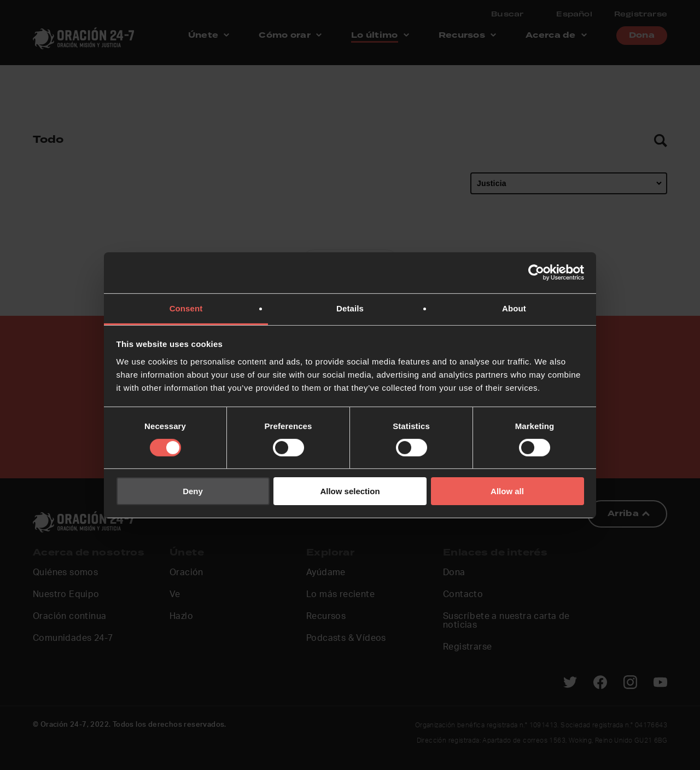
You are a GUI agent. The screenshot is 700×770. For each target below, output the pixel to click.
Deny (193, 491)
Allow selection (350, 491)
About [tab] (514, 308)
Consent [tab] (186, 308)
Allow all (507, 491)
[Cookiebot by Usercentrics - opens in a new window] (536, 273)
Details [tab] (350, 308)
